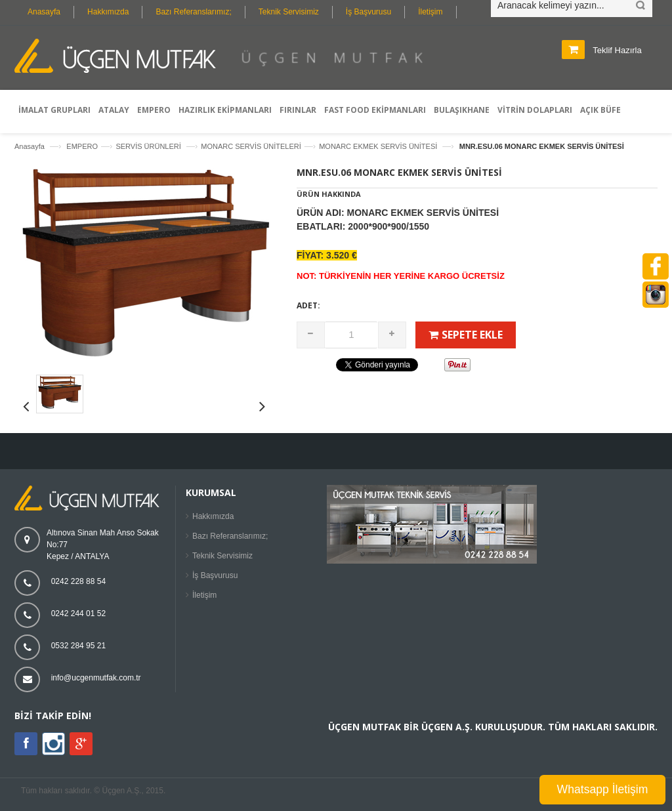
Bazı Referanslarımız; (193, 12)
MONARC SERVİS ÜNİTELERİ (251, 146)
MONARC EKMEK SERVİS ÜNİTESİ (379, 146)
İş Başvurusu (368, 12)
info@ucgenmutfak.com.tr (96, 678)
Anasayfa (44, 12)
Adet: (308, 305)
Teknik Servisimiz (289, 12)
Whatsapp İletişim (603, 789)
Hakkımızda (108, 12)
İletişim (430, 12)
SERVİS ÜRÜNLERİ (149, 146)
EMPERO (82, 146)
